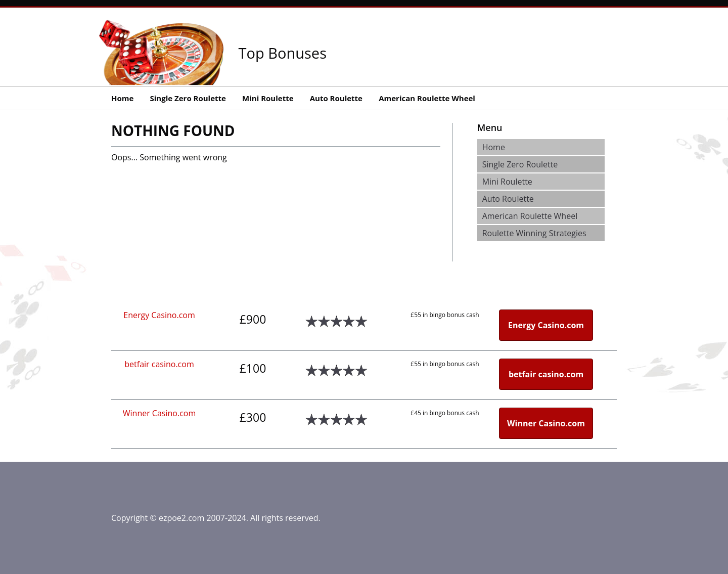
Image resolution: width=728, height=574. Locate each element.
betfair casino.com (159, 364)
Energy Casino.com (159, 315)
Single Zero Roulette (188, 98)
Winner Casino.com (160, 413)
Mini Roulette (268, 98)
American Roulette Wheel (427, 98)
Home (122, 98)
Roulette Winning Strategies (534, 233)
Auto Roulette (336, 98)
